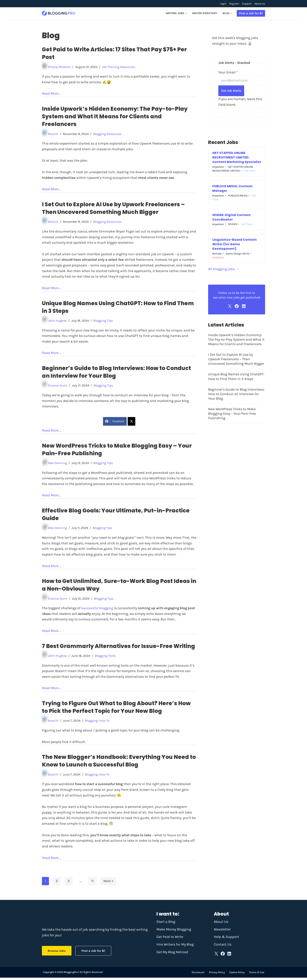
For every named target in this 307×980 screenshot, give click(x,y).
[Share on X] (131, 422)
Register (234, 4)
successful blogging (97, 610)
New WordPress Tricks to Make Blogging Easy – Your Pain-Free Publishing (232, 415)
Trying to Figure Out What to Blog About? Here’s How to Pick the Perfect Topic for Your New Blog (116, 709)
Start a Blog (166, 924)
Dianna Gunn (58, 386)
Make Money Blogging (174, 932)
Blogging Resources (108, 134)
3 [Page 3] (69, 883)
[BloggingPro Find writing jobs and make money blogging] (59, 13)
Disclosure (198, 975)
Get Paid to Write (170, 939)
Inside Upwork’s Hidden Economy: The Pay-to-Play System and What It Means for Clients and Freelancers (115, 117)
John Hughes (58, 321)
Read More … (52, 94)
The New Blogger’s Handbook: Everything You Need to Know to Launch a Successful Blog (119, 763)
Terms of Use (257, 975)
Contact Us (223, 947)
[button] (186, 13)
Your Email (228, 72)
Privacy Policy (217, 975)
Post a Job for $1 (251, 13)
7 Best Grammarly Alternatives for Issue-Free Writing (118, 648)
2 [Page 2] (57, 883)
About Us (260, 4)
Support (247, 4)
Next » (108, 883)
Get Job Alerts (231, 91)
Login (223, 4)
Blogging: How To (98, 723)
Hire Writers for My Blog (175, 947)
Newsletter (222, 932)
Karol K (53, 134)
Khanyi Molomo (60, 67)
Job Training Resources (120, 67)
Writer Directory (204, 13)
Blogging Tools (106, 657)
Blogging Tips (104, 321)
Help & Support (226, 939)
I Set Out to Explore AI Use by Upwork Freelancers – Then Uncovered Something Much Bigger (113, 209)
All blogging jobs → (224, 270)
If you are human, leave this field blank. (240, 102)
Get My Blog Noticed (172, 954)
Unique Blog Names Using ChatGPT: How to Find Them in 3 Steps (236, 378)
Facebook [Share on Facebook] (115, 422)
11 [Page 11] (92, 883)
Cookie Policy (237, 975)
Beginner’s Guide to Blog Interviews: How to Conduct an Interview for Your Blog (237, 395)
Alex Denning (58, 464)
